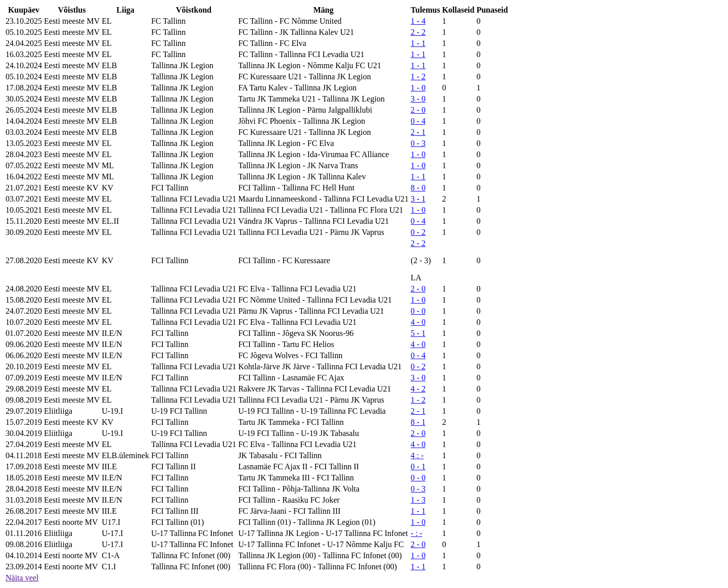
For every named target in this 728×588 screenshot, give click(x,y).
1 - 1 (418, 43)
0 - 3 (418, 143)
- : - (416, 533)
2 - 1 (418, 132)
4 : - (417, 455)
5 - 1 (418, 333)
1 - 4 (418, 21)
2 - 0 (418, 110)
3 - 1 (418, 199)
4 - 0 (418, 322)
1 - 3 (418, 500)
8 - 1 (418, 422)
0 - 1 (418, 467)
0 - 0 (418, 311)
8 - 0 (418, 188)
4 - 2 (418, 389)
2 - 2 (418, 32)
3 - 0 (418, 99)
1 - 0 (418, 88)
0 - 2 (418, 232)
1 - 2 (418, 77)
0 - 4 (418, 121)
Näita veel (22, 578)
